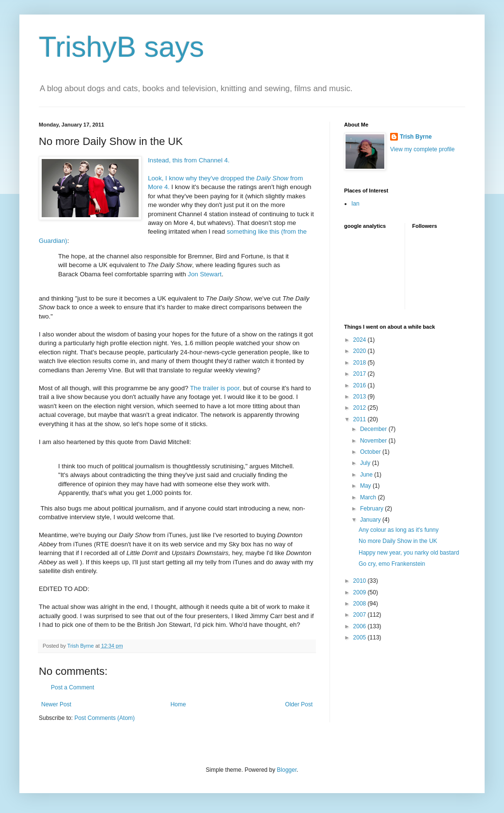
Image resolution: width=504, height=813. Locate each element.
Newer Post (56, 704)
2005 (361, 638)
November (374, 441)
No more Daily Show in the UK (398, 541)
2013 (361, 397)
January (371, 520)
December (374, 429)
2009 (361, 592)
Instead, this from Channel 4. (189, 160)
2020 (361, 351)
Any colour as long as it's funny (399, 530)
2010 (361, 581)
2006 (361, 626)
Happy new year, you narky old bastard (409, 553)
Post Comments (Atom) (104, 718)
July (366, 463)
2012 (361, 408)
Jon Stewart (205, 274)
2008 (361, 604)
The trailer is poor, (216, 388)
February (372, 509)
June (367, 475)
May (366, 486)
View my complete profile (422, 149)
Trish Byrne (416, 137)
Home (178, 704)
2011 (361, 419)
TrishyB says (121, 47)
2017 (361, 374)
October (371, 452)
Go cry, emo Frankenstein (392, 564)
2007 (361, 615)
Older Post (299, 704)
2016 (361, 385)
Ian (355, 204)
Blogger (287, 770)
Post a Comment (72, 687)
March (369, 497)
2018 (361, 363)
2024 (361, 340)
